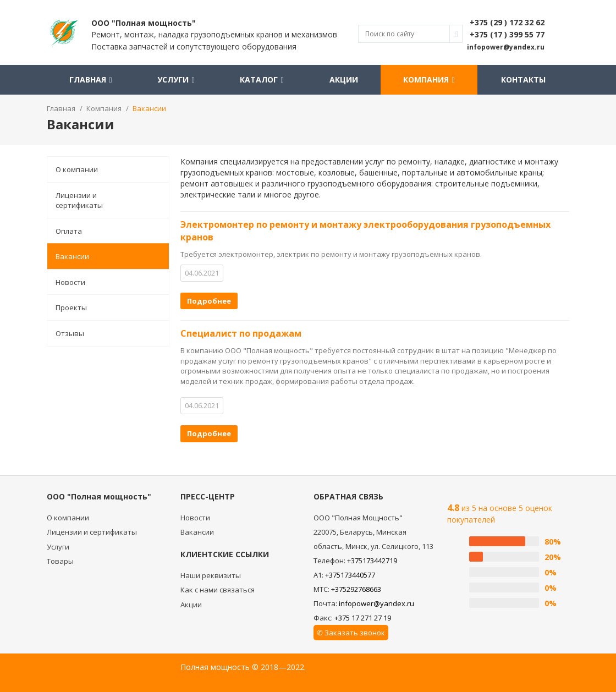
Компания (428, 79)
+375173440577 (350, 575)
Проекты (71, 307)
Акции (342, 79)
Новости (70, 282)
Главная (90, 79)
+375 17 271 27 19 (363, 618)
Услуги (176, 79)
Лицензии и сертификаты (79, 201)
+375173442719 (372, 561)
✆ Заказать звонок (351, 633)
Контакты (523, 79)
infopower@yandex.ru (376, 603)
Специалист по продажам (241, 333)
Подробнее (209, 301)
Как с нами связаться (218, 590)
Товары (60, 561)
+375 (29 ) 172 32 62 (507, 22)
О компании (77, 169)
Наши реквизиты (211, 575)
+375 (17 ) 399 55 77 (507, 34)
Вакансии (72, 256)
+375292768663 (356, 589)
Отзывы (70, 333)
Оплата (69, 231)
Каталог (262, 79)
